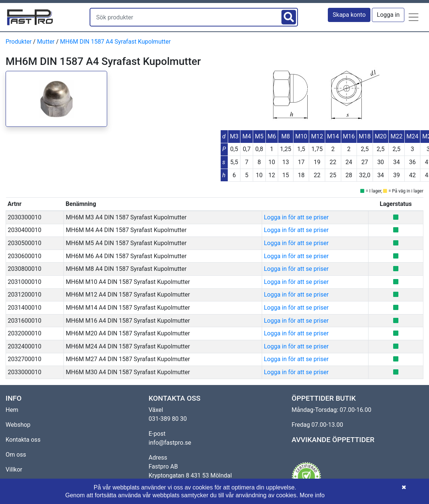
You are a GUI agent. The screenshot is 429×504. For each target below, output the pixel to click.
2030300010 (25, 217)
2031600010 (25, 321)
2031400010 (25, 308)
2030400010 (25, 230)
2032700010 (25, 359)
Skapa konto (349, 15)
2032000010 (25, 333)
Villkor (14, 469)
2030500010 (25, 243)
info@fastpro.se (170, 443)
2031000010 (25, 282)
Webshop (18, 425)
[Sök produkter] (185, 17)
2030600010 (25, 256)
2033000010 (25, 372)
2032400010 (25, 346)
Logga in (388, 15)
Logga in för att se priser (296, 217)
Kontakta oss (23, 440)
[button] (414, 17)
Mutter (46, 42)
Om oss (16, 455)
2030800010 (25, 269)
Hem (12, 410)
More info (312, 495)
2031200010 (25, 295)
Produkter (19, 42)
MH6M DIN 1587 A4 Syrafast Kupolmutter (115, 42)
